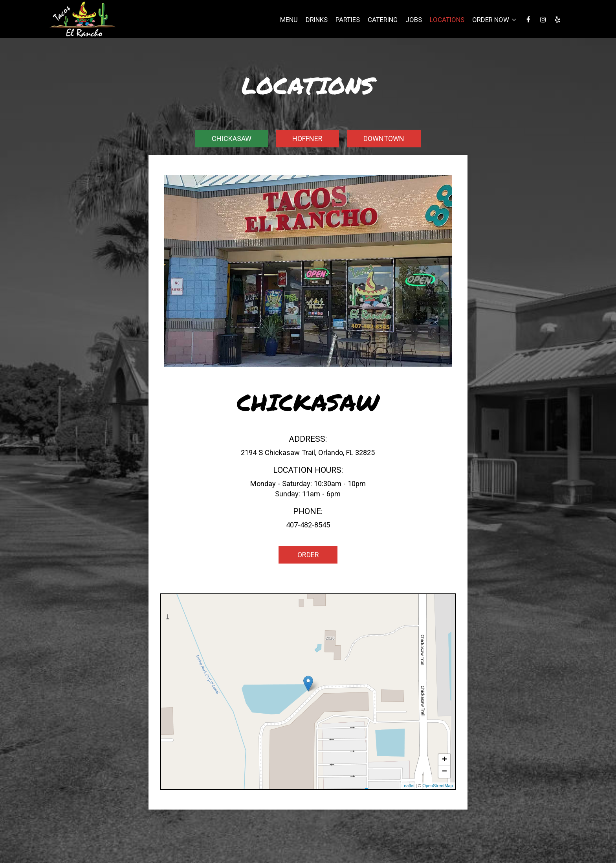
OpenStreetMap (438, 786)
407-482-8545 (308, 525)
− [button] (445, 772)
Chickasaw (232, 139)
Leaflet (408, 786)
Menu (289, 20)
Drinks (317, 20)
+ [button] (445, 760)
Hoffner (307, 139)
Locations (447, 20)
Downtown (384, 139)
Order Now (494, 20)
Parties (348, 20)
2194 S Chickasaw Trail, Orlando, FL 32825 (308, 453)
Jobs (414, 20)
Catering (383, 20)
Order (308, 555)
